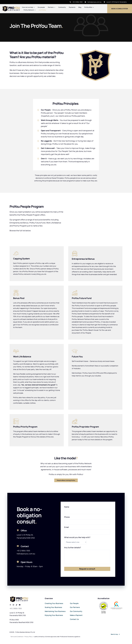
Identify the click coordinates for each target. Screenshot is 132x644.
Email (66, 527)
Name (67, 507)
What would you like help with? (77, 537)
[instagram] (13, 605)
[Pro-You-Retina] (11, 7)
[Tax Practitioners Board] (104, 602)
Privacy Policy (28, 637)
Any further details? (73, 548)
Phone (67, 517)
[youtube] (20, 605)
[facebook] (10, 605)
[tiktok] (17, 605)
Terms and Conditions (17, 637)
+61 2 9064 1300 (77, 2)
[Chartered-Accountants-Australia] (116, 602)
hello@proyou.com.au (94, 2)
